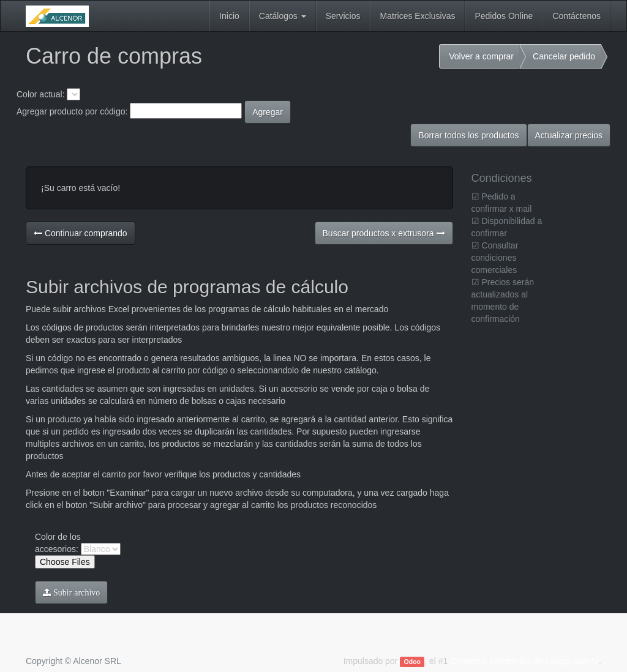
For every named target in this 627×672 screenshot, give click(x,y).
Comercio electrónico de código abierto (524, 661)
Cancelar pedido (564, 56)
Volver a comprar (481, 56)
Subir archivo (75, 592)
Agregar (268, 112)
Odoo (412, 662)
